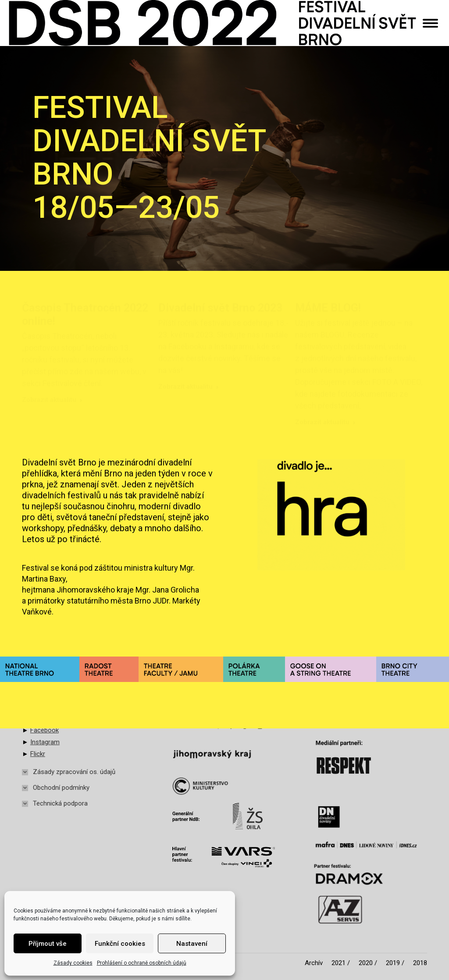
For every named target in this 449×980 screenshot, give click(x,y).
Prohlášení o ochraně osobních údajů (142, 963)
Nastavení (192, 944)
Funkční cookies (120, 944)
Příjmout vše (48, 944)
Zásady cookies (73, 963)
